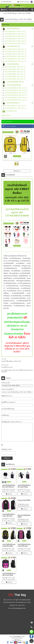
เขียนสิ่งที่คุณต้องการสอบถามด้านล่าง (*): (12, 422)
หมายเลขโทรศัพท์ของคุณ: (8, 409)
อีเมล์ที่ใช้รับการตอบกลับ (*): (9, 402)
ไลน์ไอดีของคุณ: (5, 415)
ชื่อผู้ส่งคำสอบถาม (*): (7, 396)
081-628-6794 (7, 2)
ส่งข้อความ (7, 458)
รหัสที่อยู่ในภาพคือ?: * (7, 450)
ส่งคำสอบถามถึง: (6, 383)
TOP (32, 641)
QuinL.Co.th (14, 638)
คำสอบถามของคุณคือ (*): (8, 389)
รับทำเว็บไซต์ (17, 637)
